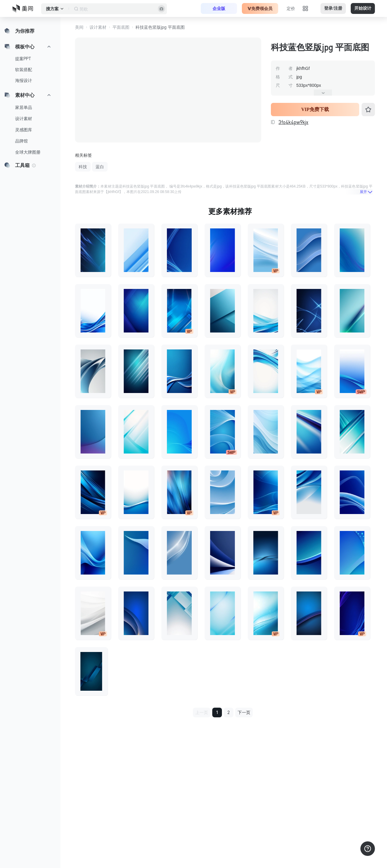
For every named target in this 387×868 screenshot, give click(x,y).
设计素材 (24, 119)
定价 (291, 8)
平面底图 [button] (121, 27)
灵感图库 (24, 130)
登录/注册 (333, 8)
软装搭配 (24, 70)
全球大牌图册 (28, 152)
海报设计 (24, 80)
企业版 (219, 8)
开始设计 (363, 8)
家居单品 (24, 107)
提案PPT (23, 59)
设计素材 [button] (98, 27)
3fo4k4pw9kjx (293, 122)
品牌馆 (21, 141)
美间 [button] (79, 27)
